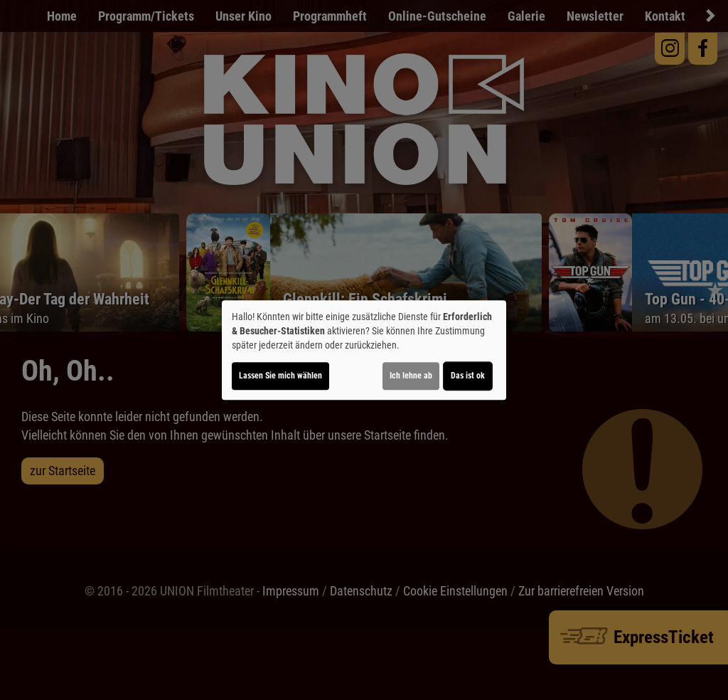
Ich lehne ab (411, 376)
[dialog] (364, 350)
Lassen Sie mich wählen (280, 376)
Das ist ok (468, 376)
